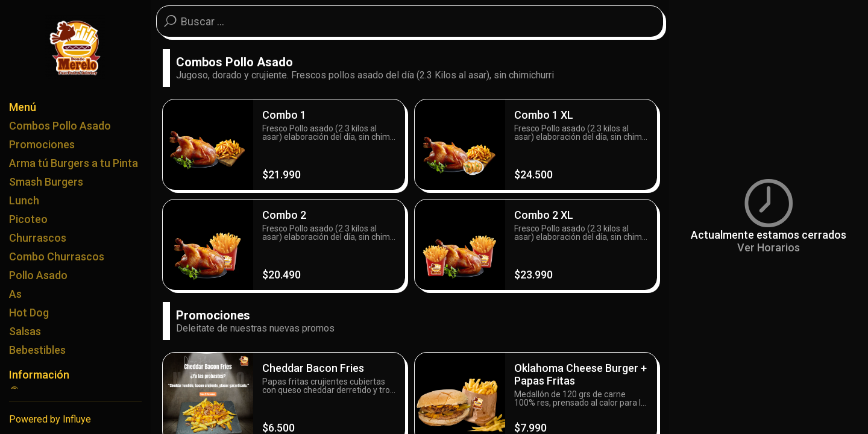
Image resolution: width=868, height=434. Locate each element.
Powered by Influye (50, 419)
